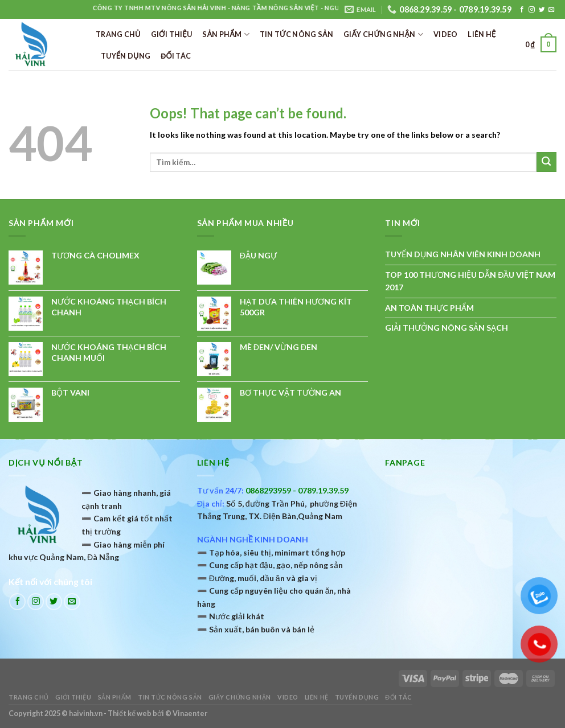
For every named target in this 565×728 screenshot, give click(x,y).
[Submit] (546, 162)
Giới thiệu (172, 34)
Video (445, 34)
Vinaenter (190, 713)
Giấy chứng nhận (383, 34)
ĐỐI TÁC (176, 56)
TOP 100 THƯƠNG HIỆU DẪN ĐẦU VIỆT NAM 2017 (470, 281)
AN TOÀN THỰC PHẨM (429, 308)
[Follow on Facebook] (522, 10)
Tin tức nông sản (296, 34)
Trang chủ (118, 34)
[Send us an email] (552, 10)
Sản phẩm (226, 34)
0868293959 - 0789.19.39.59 (297, 490)
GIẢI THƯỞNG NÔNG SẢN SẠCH (447, 328)
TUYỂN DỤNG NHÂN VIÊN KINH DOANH (463, 254)
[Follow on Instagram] (532, 10)
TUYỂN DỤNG (126, 56)
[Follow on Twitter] (542, 10)
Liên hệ (482, 34)
